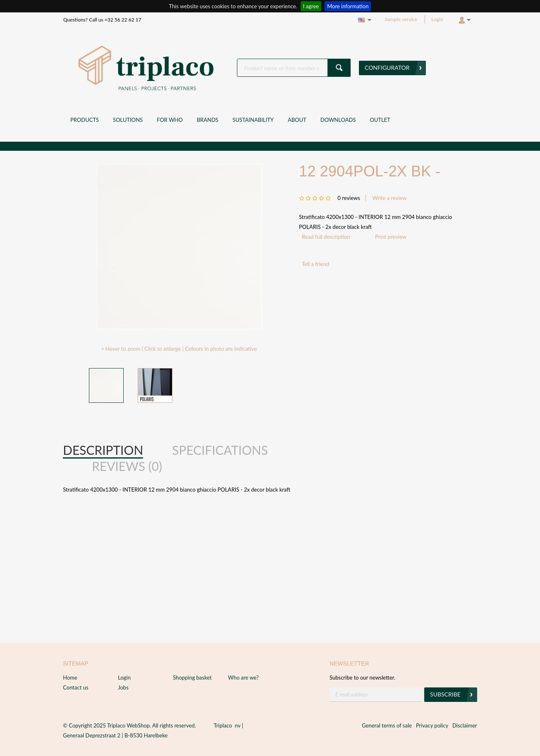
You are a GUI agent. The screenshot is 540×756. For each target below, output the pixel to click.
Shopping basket (192, 678)
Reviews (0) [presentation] (127, 466)
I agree (311, 6)
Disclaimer (465, 725)
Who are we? (243, 678)
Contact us (75, 687)
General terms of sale (387, 725)
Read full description (326, 237)
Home (70, 678)
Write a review (389, 198)
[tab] (103, 450)
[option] (179, 247)
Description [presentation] (103, 450)
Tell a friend (315, 264)
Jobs (123, 687)
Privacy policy (432, 725)
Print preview (391, 237)
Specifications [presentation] (220, 450)
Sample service (401, 19)
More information (348, 6)
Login (437, 19)
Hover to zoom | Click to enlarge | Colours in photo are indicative (181, 349)
